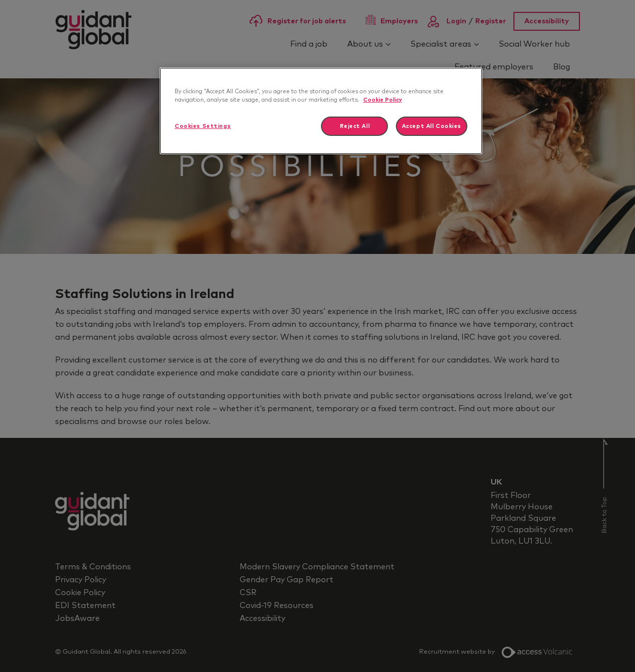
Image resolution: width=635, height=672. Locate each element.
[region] (321, 111)
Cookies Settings (203, 126)
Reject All (355, 126)
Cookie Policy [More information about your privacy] (382, 100)
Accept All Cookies (432, 126)
